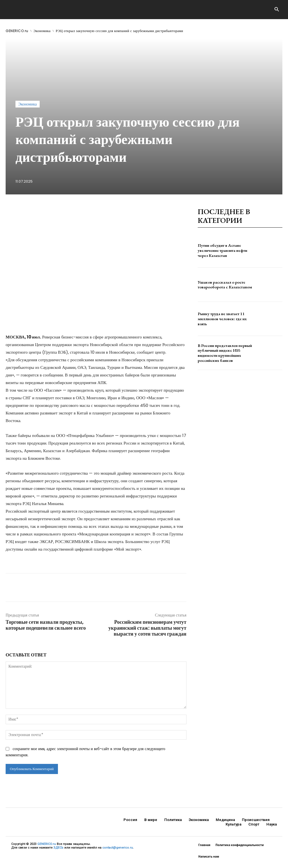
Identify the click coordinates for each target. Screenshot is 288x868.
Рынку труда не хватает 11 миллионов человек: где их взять (221, 319)
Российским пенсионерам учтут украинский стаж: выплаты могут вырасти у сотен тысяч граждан (148, 628)
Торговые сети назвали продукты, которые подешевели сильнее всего (46, 625)
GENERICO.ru (17, 31)
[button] (277, 10)
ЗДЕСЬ (58, 848)
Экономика (42, 31)
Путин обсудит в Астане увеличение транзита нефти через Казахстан (222, 250)
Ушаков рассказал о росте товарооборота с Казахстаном (225, 285)
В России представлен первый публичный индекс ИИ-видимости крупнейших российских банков (224, 353)
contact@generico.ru (118, 848)
